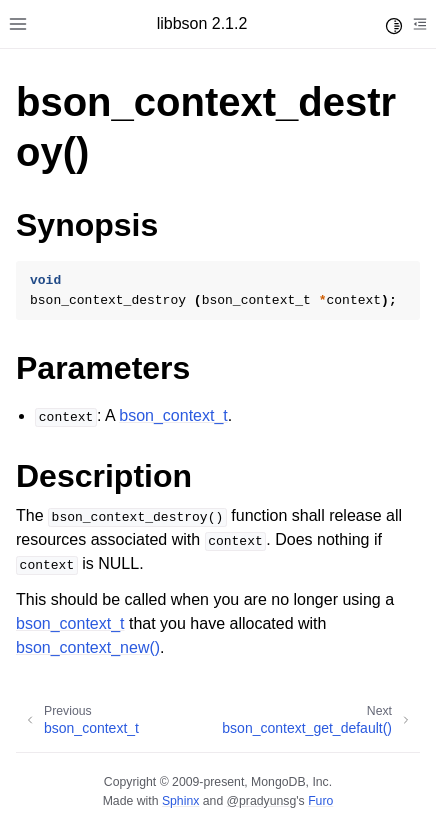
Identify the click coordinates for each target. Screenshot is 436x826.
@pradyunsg (262, 801)
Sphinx (180, 801)
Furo (320, 801)
